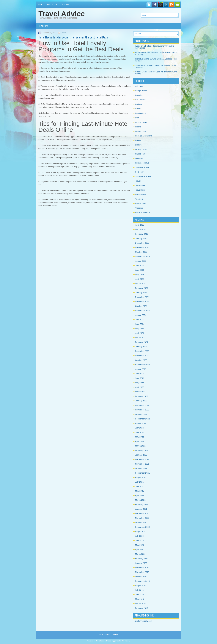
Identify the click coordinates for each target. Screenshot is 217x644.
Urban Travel (141, 194)
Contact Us (52, 5)
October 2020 (141, 522)
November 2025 (142, 247)
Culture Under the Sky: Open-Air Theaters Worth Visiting (156, 73)
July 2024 (139, 320)
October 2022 (141, 414)
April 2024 (140, 333)
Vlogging (139, 208)
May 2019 (139, 599)
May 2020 (139, 545)
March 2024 (140, 338)
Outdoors (139, 158)
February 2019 (142, 608)
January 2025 (141, 293)
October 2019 (141, 577)
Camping (139, 95)
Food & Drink (141, 131)
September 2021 (142, 473)
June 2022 (140, 432)
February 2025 (142, 288)
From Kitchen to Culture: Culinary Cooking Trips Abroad (156, 60)
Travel (138, 181)
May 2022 (139, 437)
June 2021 (140, 486)
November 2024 (142, 302)
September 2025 (142, 256)
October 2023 (141, 360)
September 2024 (142, 311)
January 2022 (141, 455)
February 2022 (142, 450)
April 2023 (140, 387)
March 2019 (140, 604)
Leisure (138, 145)
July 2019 (139, 590)
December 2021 (142, 459)
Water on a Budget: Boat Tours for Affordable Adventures (155, 47)
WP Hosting (126, 641)
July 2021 (139, 482)
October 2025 (141, 252)
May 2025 (139, 275)
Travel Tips (43, 26)
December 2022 (142, 405)
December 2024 (142, 297)
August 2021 (141, 477)
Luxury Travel (141, 149)
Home (40, 5)
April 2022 (140, 441)
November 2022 (142, 410)
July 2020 (139, 536)
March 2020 (140, 554)
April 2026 (140, 225)
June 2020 (140, 541)
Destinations (141, 113)
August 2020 (141, 532)
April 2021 (140, 495)
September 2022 (142, 419)
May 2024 (139, 329)
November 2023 (142, 356)
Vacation (139, 199)
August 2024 (141, 315)
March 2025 (140, 284)
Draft (137, 118)
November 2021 (142, 464)
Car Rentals (140, 100)
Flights (138, 127)
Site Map (65, 5)
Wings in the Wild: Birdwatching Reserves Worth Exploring (156, 53)
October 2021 (141, 468)
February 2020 (142, 559)
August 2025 (141, 261)
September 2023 (142, 365)
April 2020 (140, 550)
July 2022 (139, 428)
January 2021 (141, 509)
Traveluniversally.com (143, 621)
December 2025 (142, 243)
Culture (138, 109)
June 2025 (140, 270)
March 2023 (140, 392)
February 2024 (142, 342)
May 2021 (139, 491)
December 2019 (142, 568)
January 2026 (141, 238)
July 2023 (139, 374)
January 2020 (141, 563)
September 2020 (142, 527)
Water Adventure (142, 212)
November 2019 (142, 572)
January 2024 (141, 347)
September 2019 (142, 581)
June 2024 (140, 324)
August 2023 (141, 369)
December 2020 (142, 513)
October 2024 (141, 306)
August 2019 (141, 586)
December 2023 (142, 351)
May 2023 (139, 383)
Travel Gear (140, 185)
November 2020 (142, 518)
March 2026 (140, 229)
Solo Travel (140, 172)
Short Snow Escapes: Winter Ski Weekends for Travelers (156, 66)
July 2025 (139, 265)
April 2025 (140, 279)
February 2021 (142, 504)
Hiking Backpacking (144, 136)
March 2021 (140, 500)
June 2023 (140, 378)
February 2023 (142, 396)
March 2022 (140, 446)
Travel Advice (62, 14)
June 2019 (140, 595)
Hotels (63, 33)
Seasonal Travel (142, 167)
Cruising (139, 104)
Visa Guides (140, 203)
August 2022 (141, 423)
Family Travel (141, 122)
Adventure (140, 86)
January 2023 (141, 401)
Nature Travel (141, 154)
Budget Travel (141, 91)
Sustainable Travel (143, 176)
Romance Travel (142, 163)
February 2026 (142, 234)
